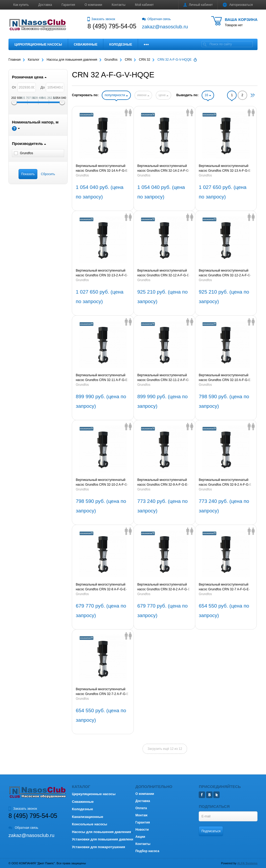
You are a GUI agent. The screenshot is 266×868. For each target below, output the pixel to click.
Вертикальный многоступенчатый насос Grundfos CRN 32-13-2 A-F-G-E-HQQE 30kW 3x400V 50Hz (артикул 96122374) (102, 273)
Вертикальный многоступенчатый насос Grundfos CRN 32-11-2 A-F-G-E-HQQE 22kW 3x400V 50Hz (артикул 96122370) (163, 378)
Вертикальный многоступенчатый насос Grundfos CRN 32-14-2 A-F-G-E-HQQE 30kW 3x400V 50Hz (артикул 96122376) (163, 169)
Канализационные (87, 817)
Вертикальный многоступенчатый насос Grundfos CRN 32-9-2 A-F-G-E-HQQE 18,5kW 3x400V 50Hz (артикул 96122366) (226, 482)
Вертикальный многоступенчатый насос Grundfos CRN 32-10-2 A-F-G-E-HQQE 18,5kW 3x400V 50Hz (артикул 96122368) (102, 482)
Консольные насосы (89, 824)
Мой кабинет (144, 5)
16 (208, 95)
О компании (93, 5)
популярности (116, 95)
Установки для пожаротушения (98, 847)
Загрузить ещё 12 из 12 (165, 749)
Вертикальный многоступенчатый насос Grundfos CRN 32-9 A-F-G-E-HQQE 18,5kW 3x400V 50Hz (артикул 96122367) (163, 482)
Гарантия (68, 5)
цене (163, 95)
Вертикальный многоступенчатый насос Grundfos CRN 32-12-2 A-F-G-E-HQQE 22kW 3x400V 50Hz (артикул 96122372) (225, 273)
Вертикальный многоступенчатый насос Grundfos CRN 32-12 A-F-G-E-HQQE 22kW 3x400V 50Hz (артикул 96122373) (164, 273)
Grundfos (82, 175)
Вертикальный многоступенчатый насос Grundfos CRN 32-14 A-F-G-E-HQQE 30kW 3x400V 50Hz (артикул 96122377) (102, 169)
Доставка (45, 5)
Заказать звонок (101, 19)
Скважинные (86, 45)
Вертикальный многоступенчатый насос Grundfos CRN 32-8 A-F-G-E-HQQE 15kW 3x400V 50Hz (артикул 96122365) (102, 587)
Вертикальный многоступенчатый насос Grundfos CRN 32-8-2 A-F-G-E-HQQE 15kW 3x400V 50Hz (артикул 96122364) (164, 587)
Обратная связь (156, 19)
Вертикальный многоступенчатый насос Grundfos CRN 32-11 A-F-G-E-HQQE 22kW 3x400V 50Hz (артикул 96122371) (102, 378)
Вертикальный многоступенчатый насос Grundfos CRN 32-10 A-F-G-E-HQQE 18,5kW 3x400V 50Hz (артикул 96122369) (225, 378)
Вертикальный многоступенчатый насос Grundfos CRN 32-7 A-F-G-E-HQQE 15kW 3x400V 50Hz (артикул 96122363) (225, 587)
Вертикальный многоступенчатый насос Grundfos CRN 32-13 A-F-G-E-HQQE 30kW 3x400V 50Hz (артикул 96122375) (225, 169)
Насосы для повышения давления (101, 832)
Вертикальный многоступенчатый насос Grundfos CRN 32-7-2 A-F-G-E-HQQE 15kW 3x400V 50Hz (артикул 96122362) (103, 692)
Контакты (119, 5)
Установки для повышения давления (103, 839)
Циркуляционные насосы (38, 45)
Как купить (21, 5)
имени (143, 95)
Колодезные (121, 45)
